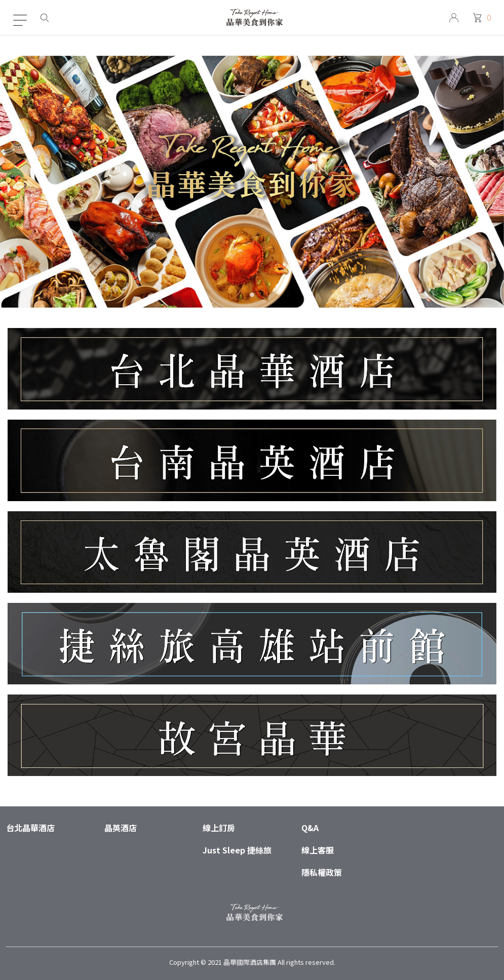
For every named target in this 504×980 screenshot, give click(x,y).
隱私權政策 (322, 872)
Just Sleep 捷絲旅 (237, 850)
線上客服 (318, 850)
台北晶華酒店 (30, 828)
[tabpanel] (252, 182)
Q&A (310, 828)
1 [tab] (252, 296)
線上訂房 (219, 828)
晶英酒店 (121, 828)
